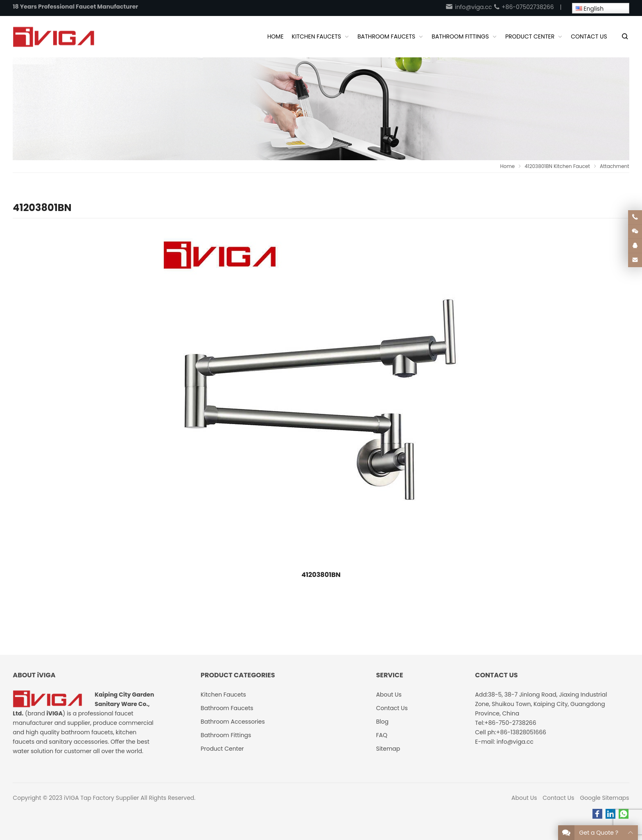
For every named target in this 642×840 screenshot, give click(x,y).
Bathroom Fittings (226, 735)
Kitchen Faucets (223, 695)
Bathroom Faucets (227, 708)
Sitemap (388, 749)
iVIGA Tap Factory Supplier (101, 798)
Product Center (222, 749)
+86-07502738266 (523, 7)
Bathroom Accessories (233, 722)
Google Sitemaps (604, 798)
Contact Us (558, 798)
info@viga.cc (468, 7)
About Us (524, 798)
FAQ (382, 735)
